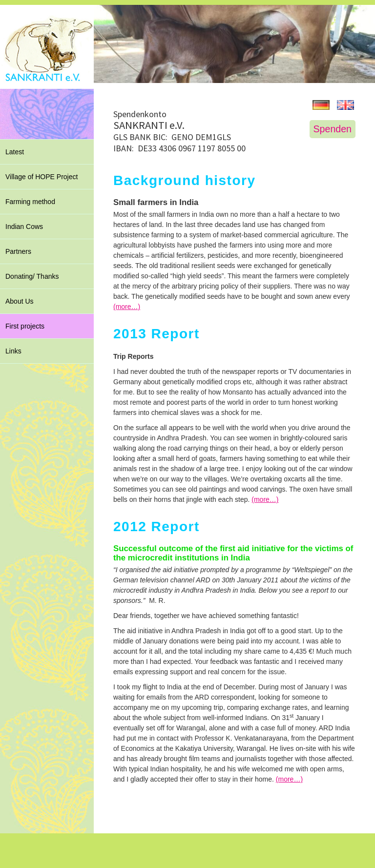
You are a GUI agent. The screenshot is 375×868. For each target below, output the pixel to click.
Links (13, 351)
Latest (15, 152)
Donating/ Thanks (32, 276)
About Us (20, 301)
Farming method (30, 202)
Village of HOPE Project (42, 177)
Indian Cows (24, 227)
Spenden (333, 129)
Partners (18, 251)
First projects (25, 326)
